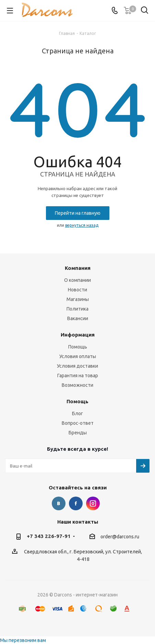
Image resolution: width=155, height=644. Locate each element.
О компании (77, 280)
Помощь (78, 347)
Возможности (77, 385)
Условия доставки (77, 366)
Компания (78, 268)
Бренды (78, 433)
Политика (77, 309)
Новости (77, 290)
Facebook (76, 503)
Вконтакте (59, 503)
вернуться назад (82, 225)
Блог (77, 413)
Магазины (78, 299)
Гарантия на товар (78, 376)
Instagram (93, 503)
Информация (78, 335)
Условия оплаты (78, 356)
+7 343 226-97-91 (49, 536)
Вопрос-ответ (78, 423)
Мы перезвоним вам (23, 640)
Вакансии (78, 318)
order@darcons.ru (120, 537)
